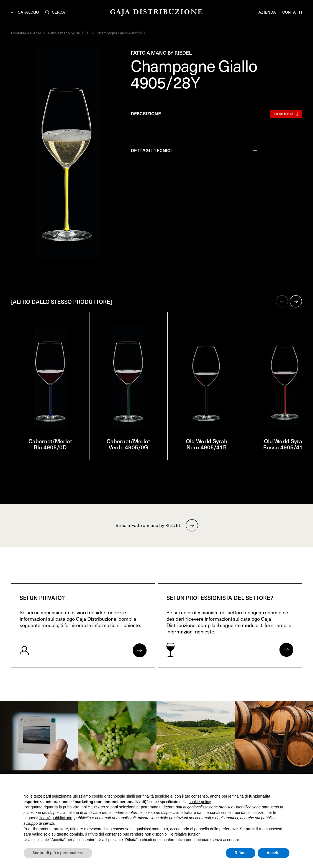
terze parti (109, 807)
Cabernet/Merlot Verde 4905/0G (128, 444)
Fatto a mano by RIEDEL (69, 33)
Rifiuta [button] (241, 853)
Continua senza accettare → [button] (264, 785)
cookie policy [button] (200, 802)
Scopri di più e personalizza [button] (58, 853)
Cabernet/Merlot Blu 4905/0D (50, 444)
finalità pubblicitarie (56, 818)
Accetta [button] (274, 853)
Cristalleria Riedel (26, 33)
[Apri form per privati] (140, 650)
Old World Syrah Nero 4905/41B (207, 444)
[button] (282, 301)
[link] (39, 736)
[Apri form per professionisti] (286, 650)
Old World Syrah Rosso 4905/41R (285, 444)
